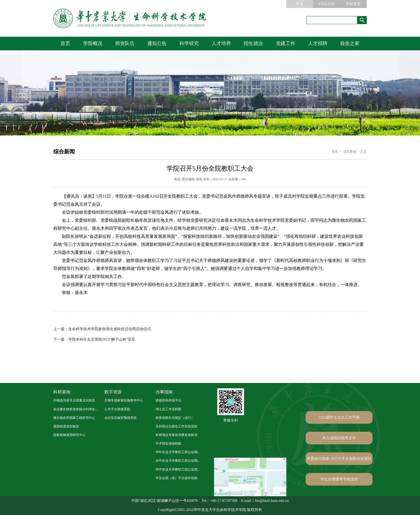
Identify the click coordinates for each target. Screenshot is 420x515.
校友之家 (350, 43)
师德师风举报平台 (168, 400)
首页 (65, 43)
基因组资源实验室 (66, 426)
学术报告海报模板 (168, 443)
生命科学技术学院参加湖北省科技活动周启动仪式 (102, 329)
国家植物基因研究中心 (69, 435)
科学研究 (189, 43)
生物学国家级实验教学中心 (124, 400)
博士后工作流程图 (168, 409)
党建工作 (286, 43)
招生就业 (253, 43)
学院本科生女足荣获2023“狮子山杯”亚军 (94, 339)
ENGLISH (327, 4)
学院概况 (93, 43)
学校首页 (353, 4)
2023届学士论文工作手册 (339, 417)
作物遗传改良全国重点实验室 (74, 400)
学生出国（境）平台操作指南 (177, 478)
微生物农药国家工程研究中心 (74, 418)
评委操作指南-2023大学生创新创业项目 (339, 459)
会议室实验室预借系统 (121, 418)
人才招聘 (318, 43)
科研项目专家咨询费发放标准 (177, 435)
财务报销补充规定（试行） (175, 418)
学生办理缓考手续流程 (339, 479)
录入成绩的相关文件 (339, 438)
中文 (300, 4)
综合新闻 (350, 152)
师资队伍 (125, 43)
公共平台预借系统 (117, 409)
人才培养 (221, 43)
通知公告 (157, 43)
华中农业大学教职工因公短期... (178, 452)
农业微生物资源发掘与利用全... (75, 409)
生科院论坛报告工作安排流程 (177, 426)
